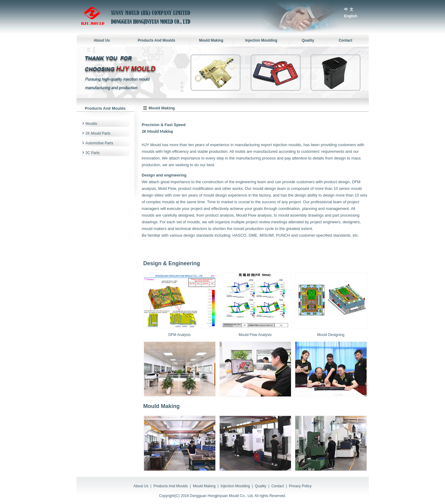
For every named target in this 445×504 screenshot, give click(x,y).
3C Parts (92, 153)
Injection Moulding (235, 486)
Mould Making (204, 486)
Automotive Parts (99, 143)
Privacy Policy (300, 486)
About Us (141, 486)
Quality (260, 486)
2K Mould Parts (98, 133)
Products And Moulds (171, 486)
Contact (277, 486)
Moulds (91, 124)
